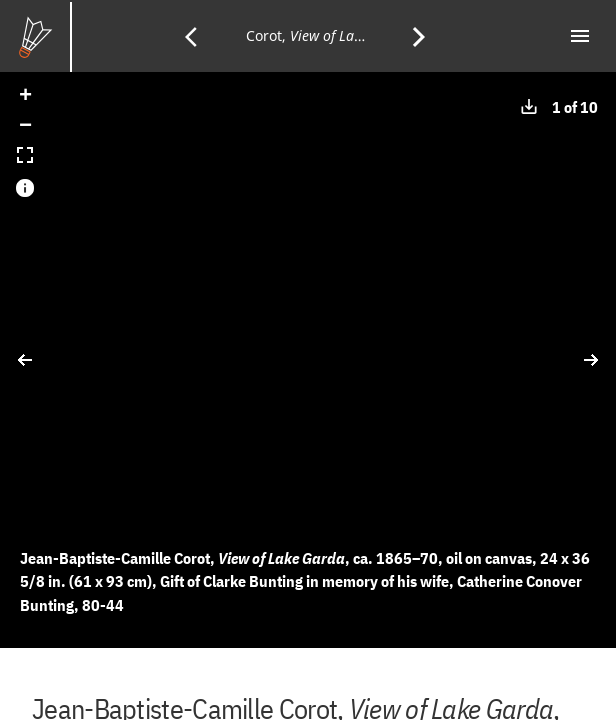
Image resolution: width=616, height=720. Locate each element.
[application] (308, 360)
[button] (25, 97)
